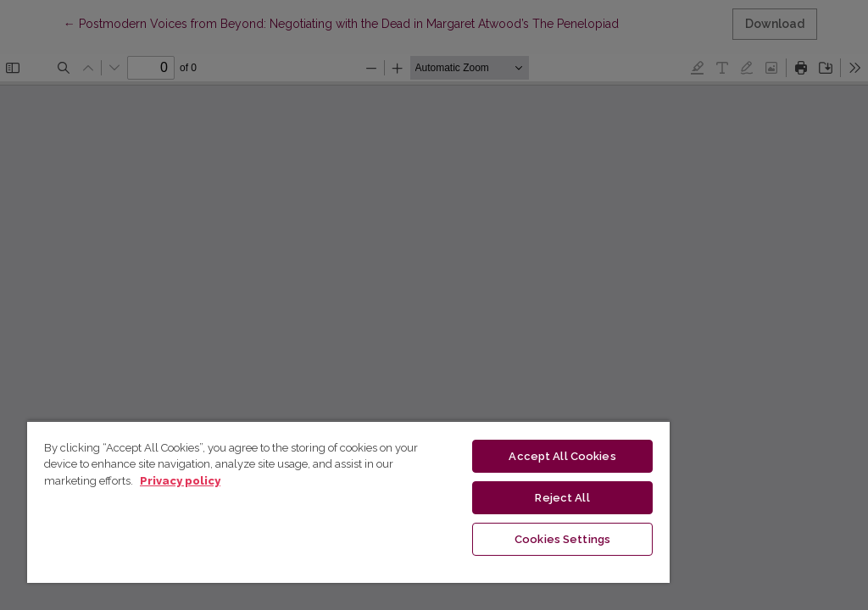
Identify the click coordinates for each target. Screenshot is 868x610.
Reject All (562, 498)
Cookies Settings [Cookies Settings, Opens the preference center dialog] (562, 539)
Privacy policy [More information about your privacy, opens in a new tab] (180, 481)
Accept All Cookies (562, 456)
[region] (348, 502)
